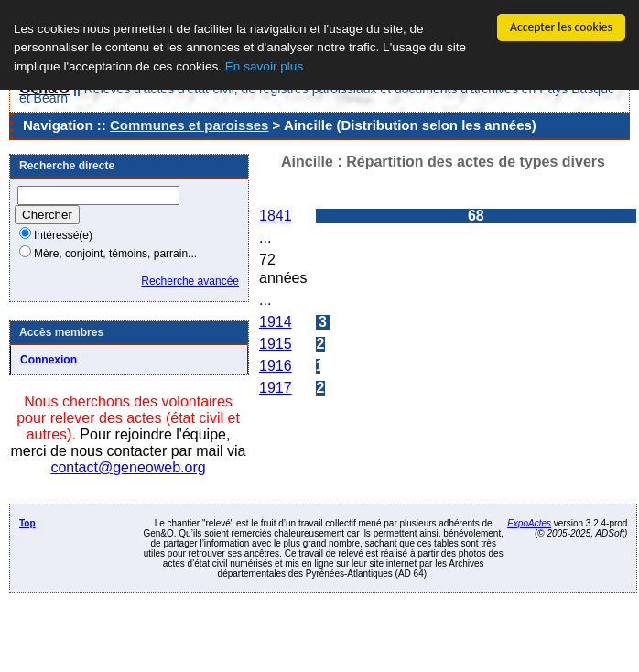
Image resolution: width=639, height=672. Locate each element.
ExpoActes (529, 523)
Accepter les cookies (561, 27)
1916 (276, 366)
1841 (276, 216)
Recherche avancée (190, 281)
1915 (276, 344)
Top (27, 523)
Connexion (49, 360)
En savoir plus (264, 66)
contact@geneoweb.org (128, 467)
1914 (276, 322)
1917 (276, 388)
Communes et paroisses (189, 125)
